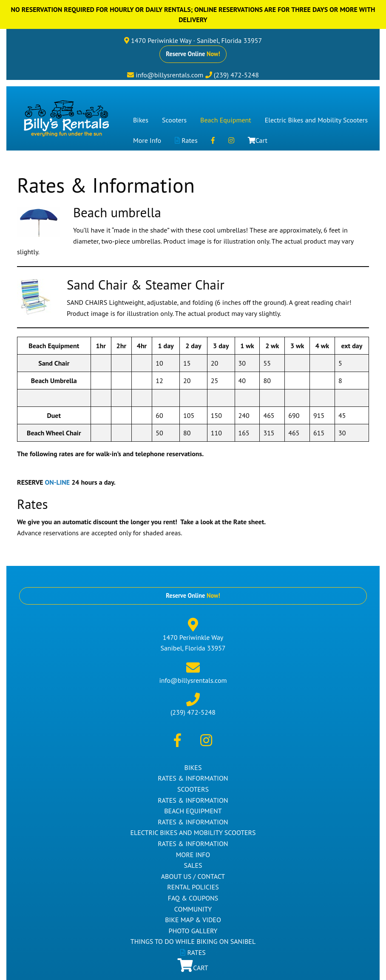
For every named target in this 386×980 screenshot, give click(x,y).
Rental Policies (193, 887)
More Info (147, 140)
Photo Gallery (193, 931)
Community (193, 909)
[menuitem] (141, 120)
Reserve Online (193, 54)
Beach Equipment (226, 120)
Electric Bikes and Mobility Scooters (316, 120)
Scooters (174, 120)
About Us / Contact (193, 876)
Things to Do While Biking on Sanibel (193, 941)
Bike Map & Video (193, 920)
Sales (193, 865)
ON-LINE (58, 482)
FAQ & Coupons (193, 898)
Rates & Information (193, 778)
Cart (258, 140)
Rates (186, 140)
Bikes (141, 120)
